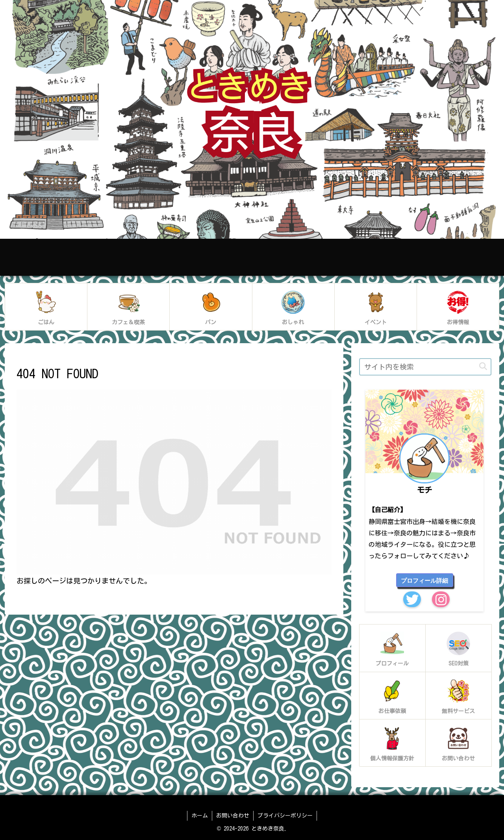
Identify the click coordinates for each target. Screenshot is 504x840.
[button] (483, 367)
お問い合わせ (233, 816)
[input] (425, 367)
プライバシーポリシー (285, 816)
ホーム (200, 816)
